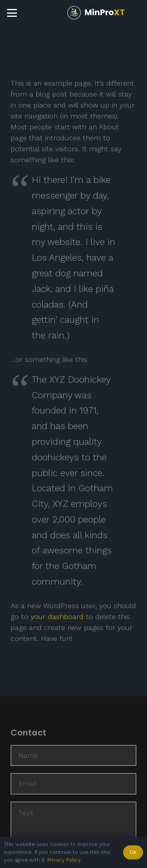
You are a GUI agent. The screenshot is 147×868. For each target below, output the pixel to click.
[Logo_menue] (96, 13)
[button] (12, 13)
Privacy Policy (64, 860)
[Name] (73, 755)
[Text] (73, 831)
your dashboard (57, 617)
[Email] (73, 784)
